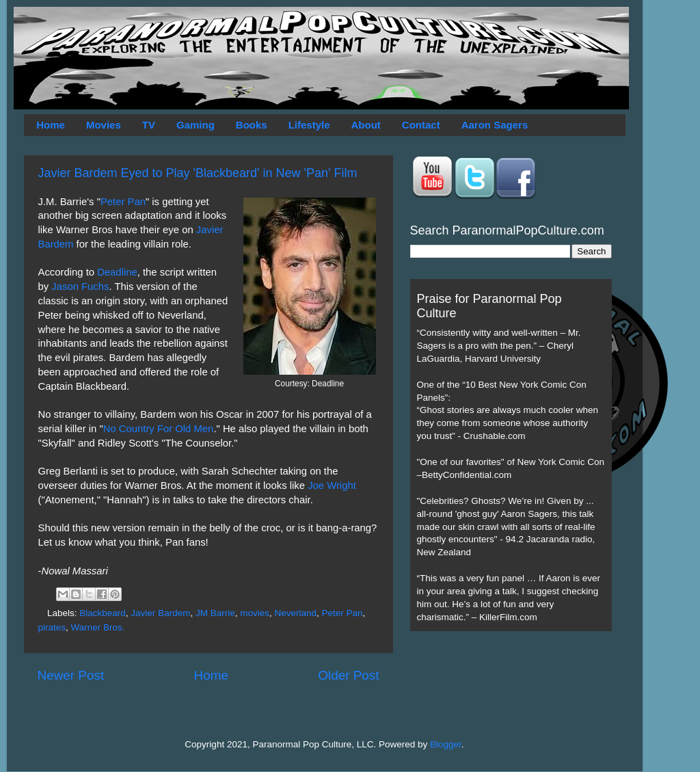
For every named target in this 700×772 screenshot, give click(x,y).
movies (255, 613)
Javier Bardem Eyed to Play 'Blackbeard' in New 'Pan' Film (198, 173)
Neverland (295, 613)
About (366, 125)
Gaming (196, 125)
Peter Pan (123, 202)
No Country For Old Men (159, 429)
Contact (421, 125)
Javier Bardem (160, 613)
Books (252, 125)
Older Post (348, 675)
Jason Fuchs (80, 287)
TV (149, 125)
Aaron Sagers (495, 125)
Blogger (446, 744)
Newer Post (71, 675)
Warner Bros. (98, 627)
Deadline (117, 272)
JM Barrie (215, 613)
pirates (52, 627)
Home (51, 125)
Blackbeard (103, 613)
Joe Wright (332, 485)
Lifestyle (309, 125)
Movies (104, 125)
